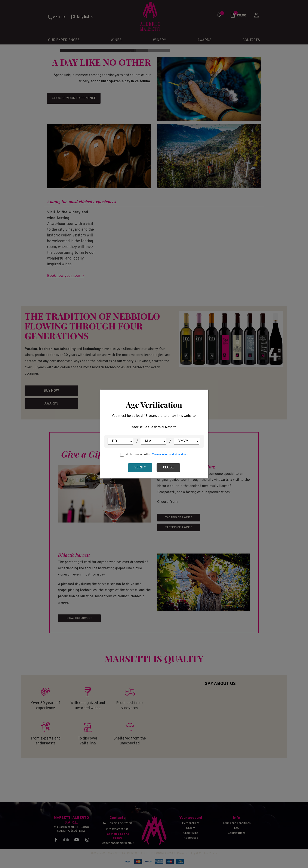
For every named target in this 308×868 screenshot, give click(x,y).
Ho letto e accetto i (157, 455)
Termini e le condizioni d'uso (170, 455)
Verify (140, 468)
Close (168, 468)
